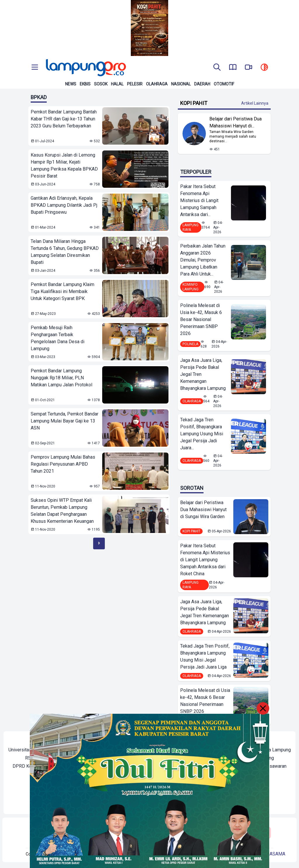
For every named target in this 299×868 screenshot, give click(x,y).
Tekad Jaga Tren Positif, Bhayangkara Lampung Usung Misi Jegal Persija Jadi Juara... (202, 434)
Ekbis (85, 84)
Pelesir (135, 84)
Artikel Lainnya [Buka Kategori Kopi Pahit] (255, 103)
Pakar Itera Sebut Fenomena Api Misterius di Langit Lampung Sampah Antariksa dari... (199, 200)
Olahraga (157, 84)
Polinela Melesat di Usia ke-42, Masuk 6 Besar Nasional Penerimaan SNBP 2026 (201, 319)
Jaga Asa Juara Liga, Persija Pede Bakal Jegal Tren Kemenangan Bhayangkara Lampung (203, 374)
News (71, 84)
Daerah (202, 84)
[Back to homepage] (85, 68)
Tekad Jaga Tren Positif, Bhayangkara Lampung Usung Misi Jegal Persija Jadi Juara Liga (205, 656)
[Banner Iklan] (149, 28)
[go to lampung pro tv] (248, 68)
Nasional (181, 84)
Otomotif (224, 84)
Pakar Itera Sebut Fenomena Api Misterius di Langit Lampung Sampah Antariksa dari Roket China (205, 560)
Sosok (101, 84)
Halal (117, 84)
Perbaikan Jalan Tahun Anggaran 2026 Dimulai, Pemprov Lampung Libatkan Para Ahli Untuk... (203, 260)
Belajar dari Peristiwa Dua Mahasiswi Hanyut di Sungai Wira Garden (203, 510)
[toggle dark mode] (264, 68)
